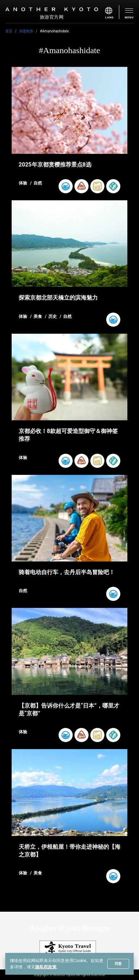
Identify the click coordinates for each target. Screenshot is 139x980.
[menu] (112, 12)
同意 (118, 964)
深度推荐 (26, 31)
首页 (9, 31)
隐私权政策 (46, 967)
